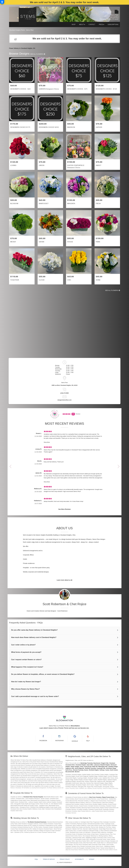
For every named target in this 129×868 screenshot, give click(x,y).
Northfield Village (111, 768)
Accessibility (79, 859)
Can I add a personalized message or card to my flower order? (35, 696)
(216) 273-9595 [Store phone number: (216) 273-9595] (64, 393)
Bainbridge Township (87, 763)
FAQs (36, 859)
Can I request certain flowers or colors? (26, 660)
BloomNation (75, 726)
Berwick (77, 772)
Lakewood (97, 765)
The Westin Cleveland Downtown (37, 822)
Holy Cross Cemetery (95, 797)
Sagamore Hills (70, 768)
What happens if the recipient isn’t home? (27, 667)
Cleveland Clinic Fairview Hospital (33, 797)
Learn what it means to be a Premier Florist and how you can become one (64, 728)
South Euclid (88, 767)
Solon (82, 767)
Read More (64, 702)
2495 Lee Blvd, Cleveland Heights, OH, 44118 (64, 385)
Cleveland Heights (81, 765)
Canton (107, 770)
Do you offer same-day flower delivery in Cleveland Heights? (34, 630)
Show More (47, 442)
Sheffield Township (90, 768)
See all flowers (38, 54)
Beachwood (97, 763)
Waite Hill (95, 767)
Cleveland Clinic (70, 765)
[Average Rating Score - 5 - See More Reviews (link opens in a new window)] (67, 414)
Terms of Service (49, 859)
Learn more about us (64, 580)
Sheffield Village (113, 767)
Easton (86, 770)
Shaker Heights (75, 767)
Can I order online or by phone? (23, 645)
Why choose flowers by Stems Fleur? (25, 689)
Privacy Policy (65, 859)
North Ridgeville (80, 768)
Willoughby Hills (103, 767)
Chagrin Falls (105, 763)
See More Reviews (64, 509)
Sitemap (92, 859)
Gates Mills (90, 765)
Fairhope (102, 770)
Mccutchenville (70, 772)
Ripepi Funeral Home (108, 797)
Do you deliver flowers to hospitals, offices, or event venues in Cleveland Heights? (43, 674)
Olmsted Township (78, 770)
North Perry (69, 770)
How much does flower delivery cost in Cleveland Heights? (34, 637)
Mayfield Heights (105, 765)
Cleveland (112, 763)
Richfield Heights (94, 770)
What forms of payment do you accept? (26, 652)
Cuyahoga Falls (101, 768)
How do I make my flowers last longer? (26, 682)
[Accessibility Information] (2, 2)
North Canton (114, 770)
